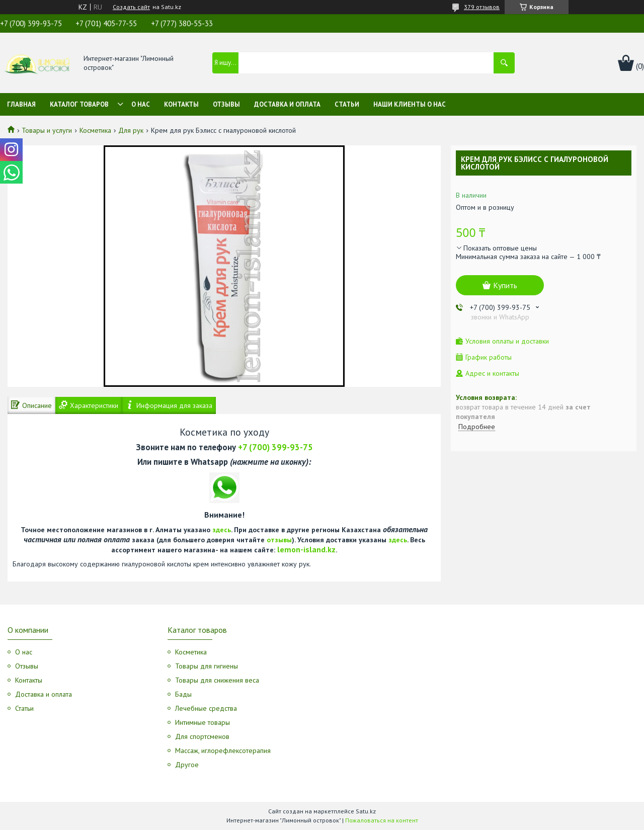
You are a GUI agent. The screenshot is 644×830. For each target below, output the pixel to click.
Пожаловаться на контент (382, 820)
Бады (183, 694)
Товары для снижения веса (217, 680)
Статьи (347, 104)
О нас (141, 104)
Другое (187, 765)
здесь (222, 530)
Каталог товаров (79, 104)
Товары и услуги (47, 130)
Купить (505, 285)
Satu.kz (366, 811)
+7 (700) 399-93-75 (275, 447)
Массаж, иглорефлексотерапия (223, 751)
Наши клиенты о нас (410, 104)
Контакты (181, 104)
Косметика (95, 130)
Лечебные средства (206, 708)
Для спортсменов (202, 736)
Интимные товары (203, 722)
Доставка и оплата (287, 104)
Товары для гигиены (207, 666)
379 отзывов (482, 7)
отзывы (279, 540)
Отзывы (226, 104)
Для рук (131, 130)
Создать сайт (131, 7)
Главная (21, 104)
